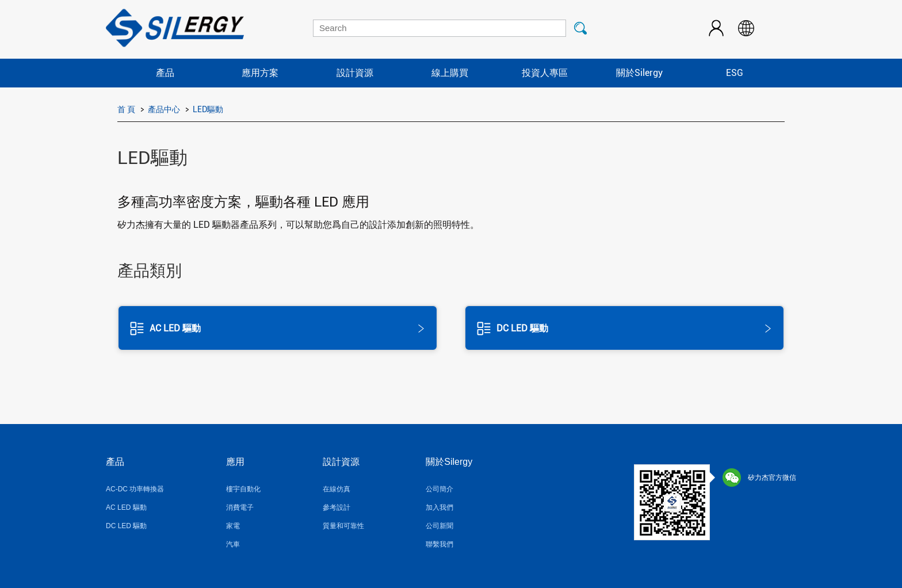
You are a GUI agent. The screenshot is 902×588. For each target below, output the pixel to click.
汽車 (233, 544)
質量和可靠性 (343, 526)
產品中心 (164, 109)
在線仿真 (337, 489)
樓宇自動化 (243, 489)
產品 (165, 73)
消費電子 (240, 507)
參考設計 (337, 507)
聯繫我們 (439, 544)
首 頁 (126, 109)
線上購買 (450, 73)
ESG (735, 73)
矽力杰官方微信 (759, 478)
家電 (233, 526)
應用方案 (260, 73)
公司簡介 (439, 489)
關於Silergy (639, 73)
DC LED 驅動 (126, 526)
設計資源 (355, 73)
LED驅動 (208, 109)
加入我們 (439, 507)
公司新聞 (439, 526)
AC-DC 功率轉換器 (135, 489)
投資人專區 (545, 73)
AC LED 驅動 (126, 507)
